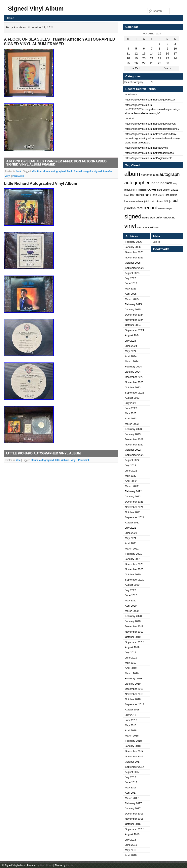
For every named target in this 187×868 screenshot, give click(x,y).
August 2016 (132, 834)
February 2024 (133, 367)
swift (152, 218)
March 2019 (132, 673)
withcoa (155, 227)
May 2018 (131, 725)
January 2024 (133, 372)
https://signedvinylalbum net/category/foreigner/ (152, 129)
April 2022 (131, 481)
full (142, 195)
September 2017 (134, 767)
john (154, 195)
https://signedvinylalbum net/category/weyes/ (151, 124)
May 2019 (131, 663)
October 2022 (133, 450)
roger (169, 208)
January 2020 (133, 621)
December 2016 (134, 814)
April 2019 (131, 668)
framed (78, 171)
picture (159, 201)
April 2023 (131, 418)
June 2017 (131, 782)
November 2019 (134, 632)
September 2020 (134, 580)
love (126, 201)
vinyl (8, 176)
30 (167, 63)
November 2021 (134, 507)
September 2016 (134, 829)
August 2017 (132, 772)
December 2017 (134, 751)
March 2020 (132, 611)
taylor (159, 217)
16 (167, 53)
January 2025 (133, 309)
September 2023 (134, 393)
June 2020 (131, 595)
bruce (134, 190)
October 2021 (133, 512)
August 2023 (132, 398)
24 (175, 58)
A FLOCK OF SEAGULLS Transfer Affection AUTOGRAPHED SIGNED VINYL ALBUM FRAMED (60, 41)
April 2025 (131, 294)
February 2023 (133, 429)
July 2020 (131, 590)
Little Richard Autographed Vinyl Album (41, 183)
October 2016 (133, 824)
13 (144, 53)
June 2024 (131, 346)
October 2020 (133, 574)
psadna (130, 208)
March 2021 (132, 549)
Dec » (167, 68)
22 (160, 58)
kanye (161, 195)
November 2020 (134, 569)
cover (152, 189)
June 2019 (131, 658)
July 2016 (131, 840)
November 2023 (134, 382)
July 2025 (131, 278)
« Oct (136, 68)
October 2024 (133, 325)
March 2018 (132, 736)
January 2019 (133, 684)
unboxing (169, 217)
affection (37, 171)
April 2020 (131, 606)
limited (174, 195)
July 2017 (131, 777)
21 (152, 58)
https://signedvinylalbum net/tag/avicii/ (147, 148)
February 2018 (133, 741)
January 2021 (133, 559)
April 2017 (131, 793)
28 (152, 63)
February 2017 (133, 803)
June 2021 (131, 533)
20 (144, 58)
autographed (58, 171)
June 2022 (131, 471)
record (151, 208)
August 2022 (132, 460)
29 (160, 63)
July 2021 (131, 528)
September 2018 (134, 704)
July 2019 (131, 652)
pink (166, 201)
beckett (166, 183)
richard (65, 460)
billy (175, 183)
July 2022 (131, 465)
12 (136, 53)
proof (174, 201)
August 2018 (132, 710)
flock (18, 171)
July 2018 (131, 715)
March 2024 (132, 361)
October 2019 (133, 637)
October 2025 (133, 263)
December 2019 (134, 626)
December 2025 (134, 252)
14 (152, 53)
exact (174, 190)
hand (148, 195)
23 (167, 58)
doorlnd (129, 118)
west (147, 227)
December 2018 (134, 689)
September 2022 (134, 455)
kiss (167, 195)
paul (147, 201)
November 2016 (134, 819)
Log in (156, 242)
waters (140, 227)
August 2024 (132, 335)
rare (140, 208)
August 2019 (132, 647)
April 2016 (131, 855)
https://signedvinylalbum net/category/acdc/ (150, 153)
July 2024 (131, 341)
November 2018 (134, 694)
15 (160, 53)
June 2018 (131, 720)
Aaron (69, 865)
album (46, 171)
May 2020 (131, 601)
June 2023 (131, 408)
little (18, 460)
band (155, 183)
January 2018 (133, 746)
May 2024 (131, 351)
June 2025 (131, 283)
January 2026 (133, 247)
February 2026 (133, 242)
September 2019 (134, 642)
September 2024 (134, 330)
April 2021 (131, 543)
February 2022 (133, 491)
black (127, 190)
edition (167, 190)
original (140, 201)
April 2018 (131, 730)
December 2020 (134, 564)
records (162, 208)
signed (98, 171)
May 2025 (131, 289)
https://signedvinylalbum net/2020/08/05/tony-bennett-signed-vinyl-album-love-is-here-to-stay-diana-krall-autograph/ (152, 138)
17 (175, 53)
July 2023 (131, 403)
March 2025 (132, 299)
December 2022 (134, 439)
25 (128, 63)
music (132, 201)
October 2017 (133, 762)
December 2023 (134, 377)
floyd (127, 195)
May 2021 (131, 538)
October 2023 (133, 387)
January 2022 (133, 496)
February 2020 (133, 616)
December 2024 (134, 315)
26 (136, 63)
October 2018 (133, 699)
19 (136, 58)
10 (175, 48)
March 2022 (132, 486)
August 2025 (132, 273)
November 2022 (134, 445)
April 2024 (131, 356)
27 (144, 63)
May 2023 (131, 413)
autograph (169, 174)
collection (142, 190)
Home (11, 18)
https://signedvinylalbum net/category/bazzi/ (150, 100)
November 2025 (134, 258)
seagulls (88, 171)
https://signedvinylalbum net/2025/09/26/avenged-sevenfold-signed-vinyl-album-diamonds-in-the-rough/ (153, 109)
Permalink (18, 176)
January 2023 (133, 434)
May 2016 (131, 850)
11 (128, 53)
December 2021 (134, 502)
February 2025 (133, 304)
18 (128, 58)
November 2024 (134, 320)
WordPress (46, 865)
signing (146, 218)
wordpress (131, 94)
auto (156, 175)
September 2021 (134, 517)
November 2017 (134, 756)
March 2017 (132, 798)
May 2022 (131, 476)
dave (160, 190)
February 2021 (133, 554)
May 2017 (131, 788)
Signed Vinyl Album (36, 8)
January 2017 (133, 808)
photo (152, 201)
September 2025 (134, 268)
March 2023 (132, 424)
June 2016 (131, 845)
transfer (108, 171)
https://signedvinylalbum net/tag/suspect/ (148, 158)
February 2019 (133, 679)
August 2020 (132, 585)
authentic (147, 175)
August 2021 (132, 523)
